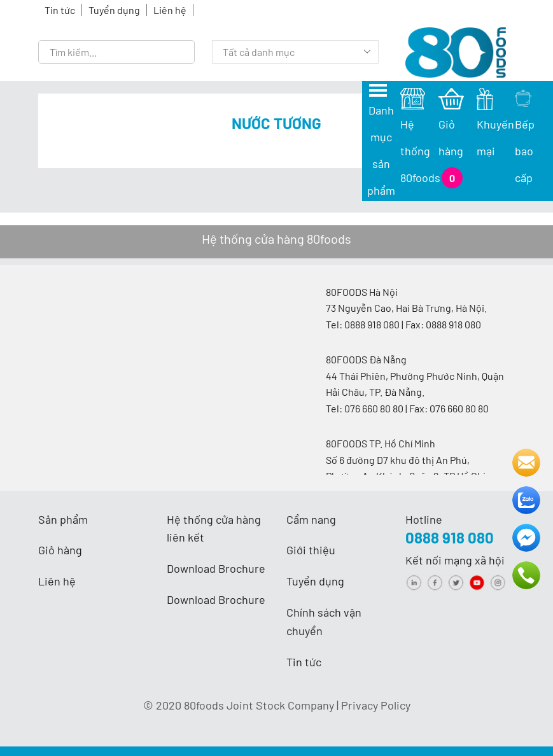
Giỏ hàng (60, 550)
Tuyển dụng (114, 10)
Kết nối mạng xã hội (455, 560)
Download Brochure (216, 568)
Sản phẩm (63, 519)
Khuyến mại (495, 124)
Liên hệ (170, 10)
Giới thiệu (311, 550)
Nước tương (276, 123)
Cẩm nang (311, 519)
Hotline (424, 519)
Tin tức (60, 10)
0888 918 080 (450, 537)
